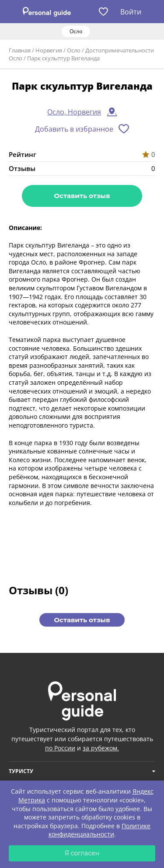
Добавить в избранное (74, 129)
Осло (74, 50)
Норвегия (49, 50)
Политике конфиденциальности (100, 830)
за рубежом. (101, 748)
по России (60, 748)
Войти (131, 12)
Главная (20, 50)
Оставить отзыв (82, 196)
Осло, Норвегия (74, 112)
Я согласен (82, 853)
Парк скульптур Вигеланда (63, 58)
